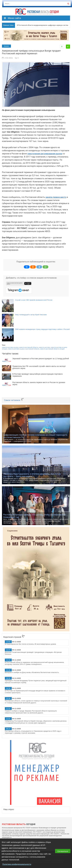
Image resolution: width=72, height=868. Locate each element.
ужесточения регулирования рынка (45, 154)
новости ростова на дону (10, 347)
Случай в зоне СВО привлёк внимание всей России (34, 300)
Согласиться (63, 851)
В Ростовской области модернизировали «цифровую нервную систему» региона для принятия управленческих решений (42, 25)
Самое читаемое (14, 400)
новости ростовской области (29, 347)
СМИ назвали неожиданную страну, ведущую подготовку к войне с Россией (42, 329)
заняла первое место (56, 197)
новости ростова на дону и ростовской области (24, 349)
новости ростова (44, 347)
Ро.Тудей (37, 12)
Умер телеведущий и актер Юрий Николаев (31, 315)
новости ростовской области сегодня (52, 349)
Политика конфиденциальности (17, 864)
